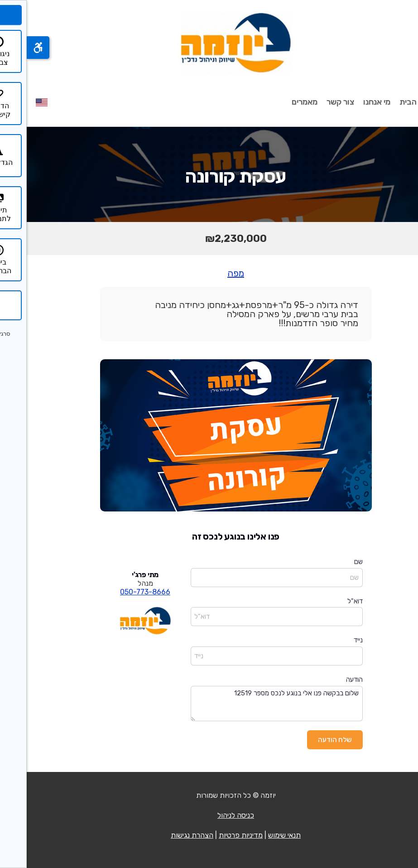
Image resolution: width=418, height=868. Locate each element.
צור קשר (314, 102)
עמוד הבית (391, 102)
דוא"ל (328, 601)
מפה (209, 273)
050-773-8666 (118, 592)
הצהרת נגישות (165, 835)
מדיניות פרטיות (214, 835)
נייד (332, 640)
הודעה (328, 680)
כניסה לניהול (209, 815)
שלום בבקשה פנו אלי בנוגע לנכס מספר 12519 (250, 704)
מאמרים (278, 102)
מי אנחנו (350, 102)
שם (332, 562)
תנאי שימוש (258, 835)
